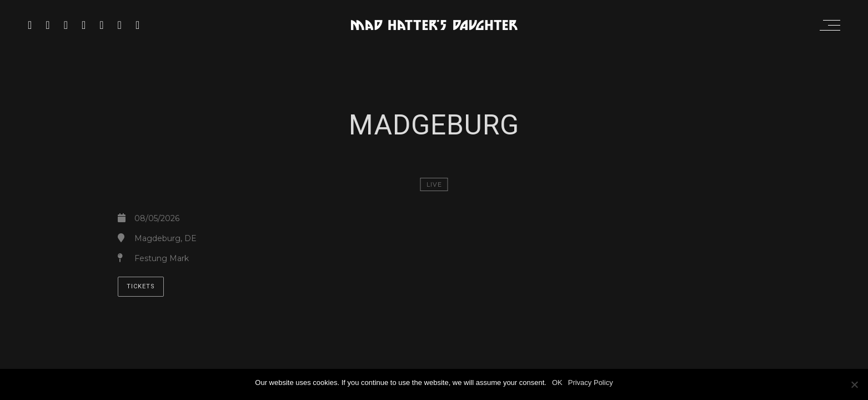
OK (557, 382)
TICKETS (141, 286)
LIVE (434, 184)
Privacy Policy (591, 382)
